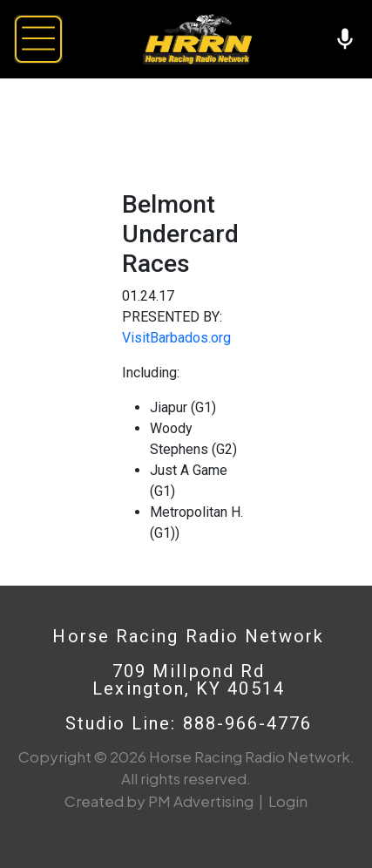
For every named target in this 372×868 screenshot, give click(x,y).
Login (288, 801)
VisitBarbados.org (176, 338)
